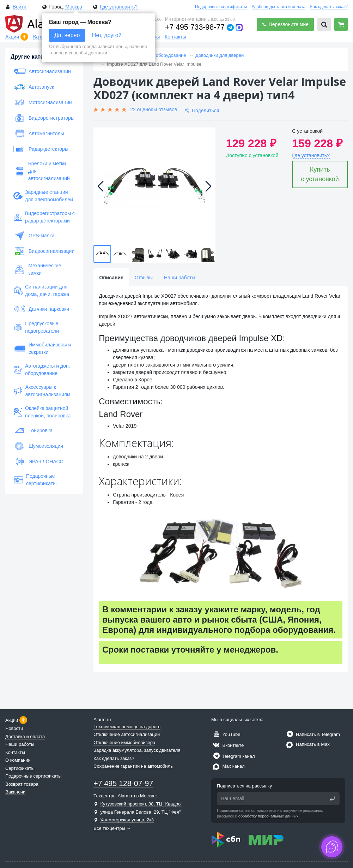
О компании (18, 760)
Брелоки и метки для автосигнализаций (42, 171)
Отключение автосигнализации (127, 734)
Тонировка (33, 430)
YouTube (226, 734)
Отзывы (144, 278)
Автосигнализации (42, 71)
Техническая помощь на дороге (127, 727)
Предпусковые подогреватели (36, 327)
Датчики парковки (41, 309)
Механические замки (37, 269)
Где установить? (119, 7)
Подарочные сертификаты (221, 7)
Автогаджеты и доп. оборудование (42, 370)
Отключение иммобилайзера (124, 742)
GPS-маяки (34, 236)
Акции (13, 37)
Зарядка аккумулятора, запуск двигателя (137, 750)
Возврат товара (22, 784)
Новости (14, 728)
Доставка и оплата (25, 736)
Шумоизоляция (38, 446)
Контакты (175, 37)
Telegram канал (233, 756)
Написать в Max (307, 744)
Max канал (228, 766)
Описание (111, 278)
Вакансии (15, 792)
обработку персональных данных (268, 816)
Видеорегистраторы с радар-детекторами (44, 217)
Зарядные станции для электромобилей (43, 196)
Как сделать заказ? (329, 7)
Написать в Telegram (312, 734)
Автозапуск (34, 87)
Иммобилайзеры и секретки (42, 348)
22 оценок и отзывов (154, 109)
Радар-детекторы (41, 149)
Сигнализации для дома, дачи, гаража (41, 290)
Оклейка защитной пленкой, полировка (42, 412)
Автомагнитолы (39, 133)
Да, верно (67, 35)
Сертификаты (20, 768)
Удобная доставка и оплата (279, 7)
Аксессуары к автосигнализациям (42, 391)
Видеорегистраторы (44, 118)
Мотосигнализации (43, 102)
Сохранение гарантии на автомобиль (133, 766)
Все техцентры (109, 828)
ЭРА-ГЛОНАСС (38, 462)
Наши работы (179, 278)
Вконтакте (227, 745)
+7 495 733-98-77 (195, 27)
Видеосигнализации (44, 251)
